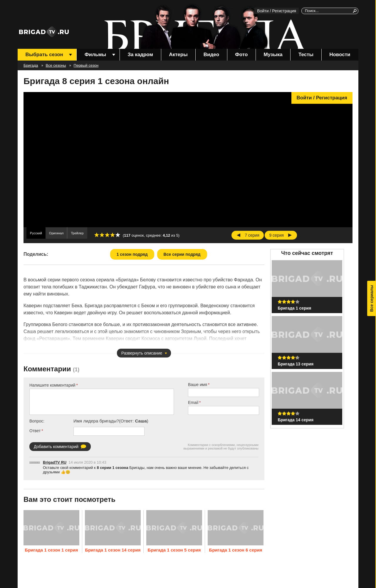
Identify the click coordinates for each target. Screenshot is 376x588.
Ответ (35, 431)
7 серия (252, 235)
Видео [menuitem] (211, 55)
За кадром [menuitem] (140, 55)
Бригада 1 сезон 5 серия (174, 550)
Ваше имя (198, 385)
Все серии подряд (182, 254)
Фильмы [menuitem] (95, 55)
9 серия (276, 235)
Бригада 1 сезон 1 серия (52, 550)
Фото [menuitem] (241, 55)
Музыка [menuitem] (273, 55)
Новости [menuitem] (340, 55)
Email (193, 402)
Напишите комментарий (52, 385)
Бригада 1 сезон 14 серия (113, 550)
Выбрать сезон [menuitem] (44, 55)
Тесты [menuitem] (306, 55)
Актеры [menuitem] (178, 55)
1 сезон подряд (132, 254)
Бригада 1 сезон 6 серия (236, 550)
